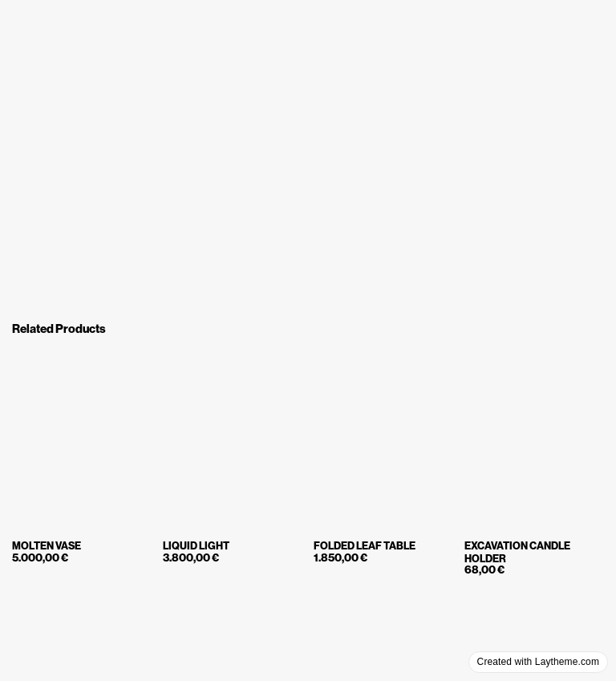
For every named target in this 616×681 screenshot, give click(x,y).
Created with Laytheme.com (538, 662)
